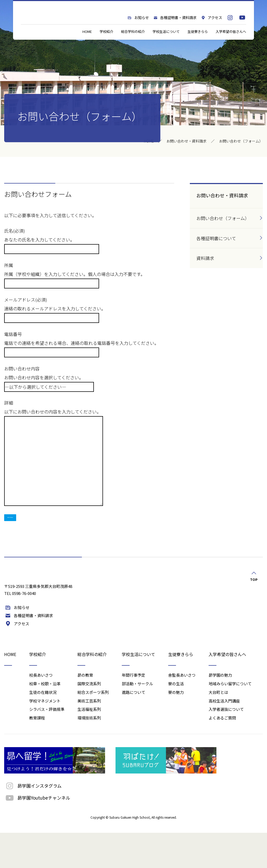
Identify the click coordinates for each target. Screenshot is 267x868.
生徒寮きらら (198, 46)
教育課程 (37, 753)
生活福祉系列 (89, 744)
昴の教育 (85, 710)
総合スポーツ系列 (93, 727)
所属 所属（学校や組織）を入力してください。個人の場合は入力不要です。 (75, 274)
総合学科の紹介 (133, 46)
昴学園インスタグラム (33, 821)
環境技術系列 (89, 753)
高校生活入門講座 (224, 736)
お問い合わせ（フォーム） (223, 218)
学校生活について (166, 46)
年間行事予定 (133, 710)
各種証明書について (216, 238)
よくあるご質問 (222, 753)
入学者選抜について (226, 744)
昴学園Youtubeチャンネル (37, 833)
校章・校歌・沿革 (45, 719)
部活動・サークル (137, 719)
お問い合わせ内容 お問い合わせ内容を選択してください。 (49, 377)
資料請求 (205, 258)
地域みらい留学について (230, 719)
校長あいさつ (41, 710)
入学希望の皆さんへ (231, 46)
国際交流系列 (89, 719)
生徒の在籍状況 (43, 727)
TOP (254, 578)
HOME (87, 46)
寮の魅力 (176, 727)
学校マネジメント (45, 736)
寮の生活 (176, 719)
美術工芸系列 (89, 736)
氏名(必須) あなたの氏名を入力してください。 (52, 240)
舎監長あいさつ (182, 710)
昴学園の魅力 (220, 710)
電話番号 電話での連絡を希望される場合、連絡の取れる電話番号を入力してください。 (81, 343)
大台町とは (218, 727)
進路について (133, 727)
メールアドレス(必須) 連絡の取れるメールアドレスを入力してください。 (55, 308)
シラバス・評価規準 (47, 744)
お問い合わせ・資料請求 (186, 141)
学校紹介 (106, 46)
